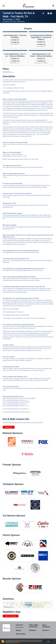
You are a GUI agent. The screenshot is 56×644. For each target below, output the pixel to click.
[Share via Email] (48, 13)
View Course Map (11, 616)
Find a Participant (46, 626)
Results (19, 630)
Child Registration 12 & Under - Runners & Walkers (41, 55)
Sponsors (46, 630)
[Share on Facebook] (43, 13)
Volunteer (33, 630)
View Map (28, 605)
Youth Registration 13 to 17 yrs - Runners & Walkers (15, 55)
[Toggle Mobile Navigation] (4, 6)
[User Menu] (53, 5)
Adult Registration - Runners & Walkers (15, 36)
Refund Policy (21, 634)
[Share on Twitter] (46, 13)
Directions (22, 22)
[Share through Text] (51, 13)
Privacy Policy (17, 642)
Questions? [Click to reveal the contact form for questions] (9, 427)
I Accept (48, 641)
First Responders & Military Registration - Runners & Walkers (41, 37)
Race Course (20, 627)
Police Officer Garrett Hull (34, 626)
